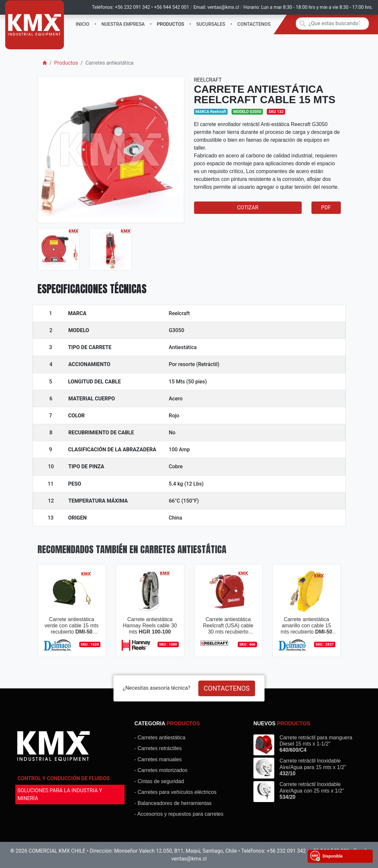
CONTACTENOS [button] (227, 688)
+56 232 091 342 (132, 7)
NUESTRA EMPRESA (123, 24)
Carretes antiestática (110, 63)
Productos (66, 63)
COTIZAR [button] (248, 208)
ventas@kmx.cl (223, 7)
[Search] (332, 24)
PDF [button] (326, 208)
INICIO (83, 24)
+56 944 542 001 (172, 7)
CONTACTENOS (254, 24)
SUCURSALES (211, 24)
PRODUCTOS (171, 24)
